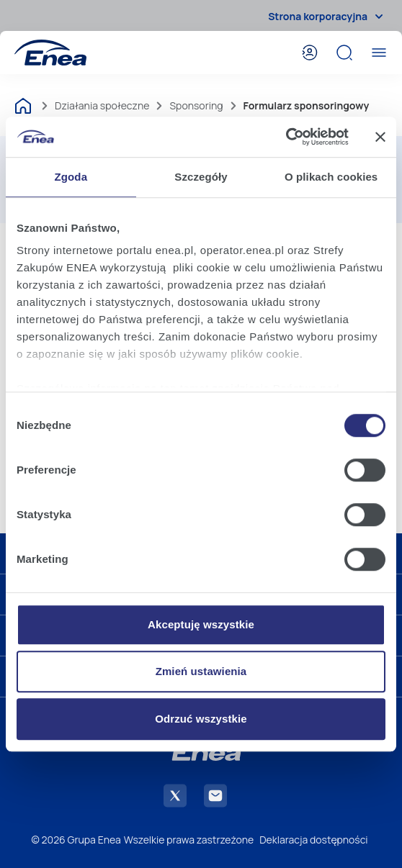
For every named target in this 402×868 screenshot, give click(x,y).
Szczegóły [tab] (201, 177)
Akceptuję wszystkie (201, 624)
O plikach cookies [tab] (331, 177)
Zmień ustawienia (201, 671)
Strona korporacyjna (328, 17)
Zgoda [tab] (71, 177)
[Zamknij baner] (380, 137)
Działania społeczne (102, 105)
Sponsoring (196, 105)
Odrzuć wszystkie (201, 719)
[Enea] (50, 53)
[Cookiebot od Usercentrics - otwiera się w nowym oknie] (286, 137)
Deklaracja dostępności (313, 840)
